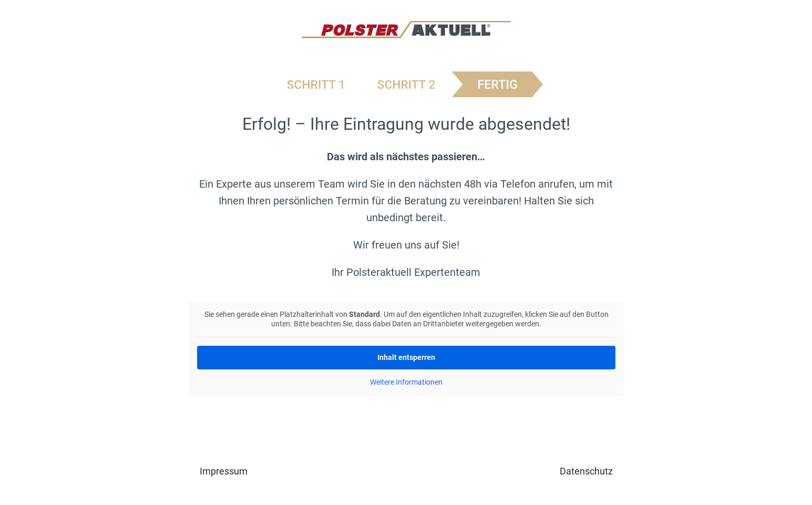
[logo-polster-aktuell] (406, 26)
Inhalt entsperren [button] (406, 357)
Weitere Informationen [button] (406, 382)
